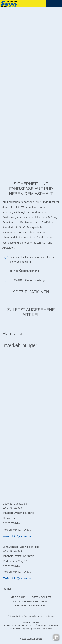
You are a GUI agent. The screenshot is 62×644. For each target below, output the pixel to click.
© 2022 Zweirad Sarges (31, 639)
